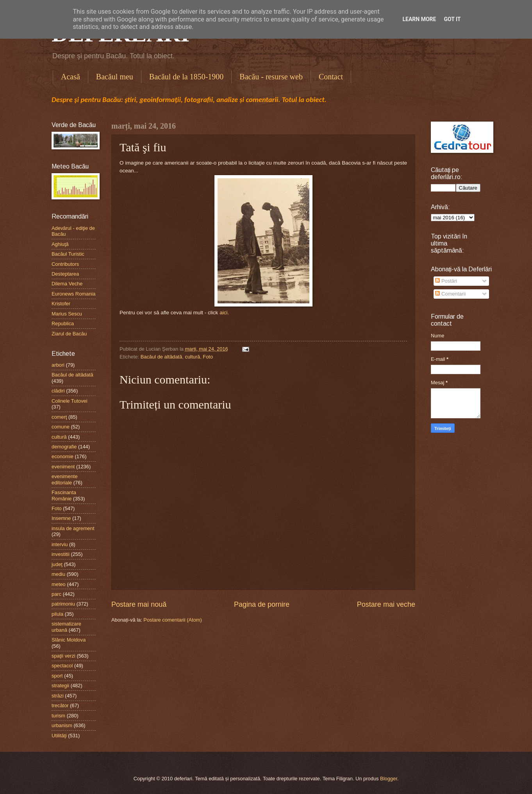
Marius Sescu (67, 314)
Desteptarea (65, 274)
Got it (452, 19)
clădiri (58, 391)
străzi (58, 696)
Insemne (61, 518)
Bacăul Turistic (68, 254)
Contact (331, 77)
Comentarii (450, 294)
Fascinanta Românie (64, 495)
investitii (61, 554)
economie (62, 456)
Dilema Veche (67, 284)
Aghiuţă (60, 244)
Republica (63, 324)
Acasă (71, 77)
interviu (60, 544)
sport (57, 676)
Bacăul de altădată (162, 357)
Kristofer (61, 304)
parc (56, 594)
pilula (57, 614)
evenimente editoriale (65, 479)
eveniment (63, 467)
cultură (193, 357)
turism (58, 716)
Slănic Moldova (69, 640)
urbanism (62, 725)
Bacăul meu (115, 77)
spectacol (62, 666)
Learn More (419, 19)
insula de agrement (73, 528)
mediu (58, 574)
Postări (446, 281)
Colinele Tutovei (70, 401)
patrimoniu (63, 604)
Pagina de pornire (262, 604)
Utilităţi (59, 736)
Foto (208, 357)
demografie (64, 447)
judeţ (57, 564)
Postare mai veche (386, 604)
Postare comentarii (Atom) (173, 620)
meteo (59, 584)
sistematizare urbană (66, 627)
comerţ (59, 417)
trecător (60, 705)
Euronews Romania (73, 294)
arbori (58, 365)
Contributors (65, 264)
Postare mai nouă (139, 604)
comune (61, 427)
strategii (60, 686)
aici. (224, 313)
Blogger (389, 779)
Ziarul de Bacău (69, 334)
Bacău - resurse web (271, 77)
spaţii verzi (63, 656)
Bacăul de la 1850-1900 (187, 77)
